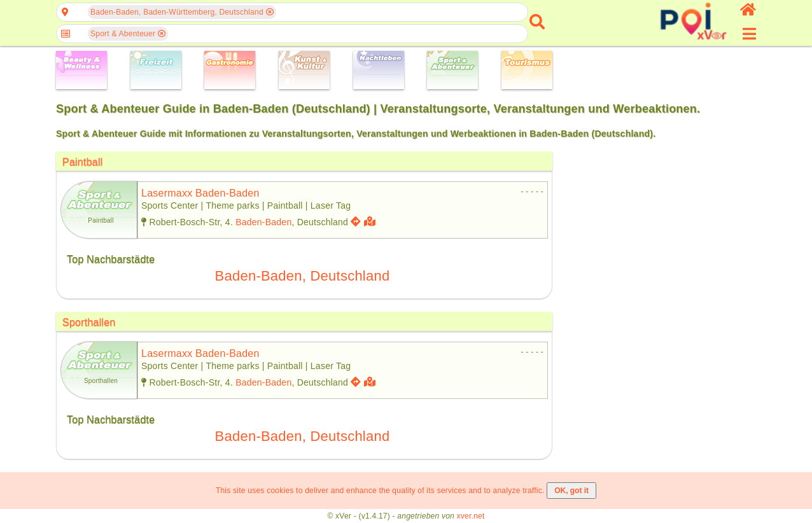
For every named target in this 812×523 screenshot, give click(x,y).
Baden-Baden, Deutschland (303, 276)
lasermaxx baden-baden (200, 193)
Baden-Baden (263, 222)
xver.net (471, 516)
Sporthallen (89, 322)
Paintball (83, 162)
